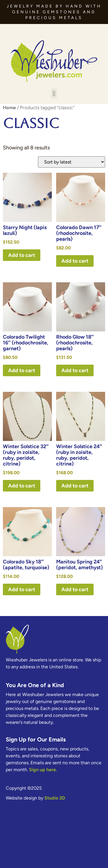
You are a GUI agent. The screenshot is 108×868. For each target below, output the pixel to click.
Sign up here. (43, 770)
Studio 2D (55, 798)
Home (9, 107)
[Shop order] (72, 162)
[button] (54, 93)
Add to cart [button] (22, 255)
